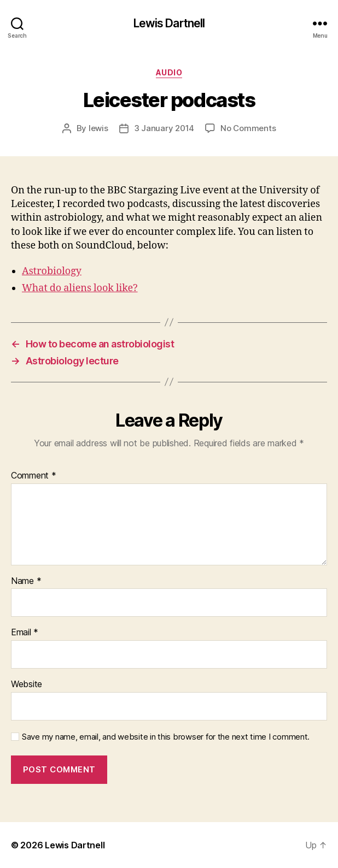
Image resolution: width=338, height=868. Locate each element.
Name (26, 581)
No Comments (248, 128)
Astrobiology (52, 271)
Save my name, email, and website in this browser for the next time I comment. (166, 737)
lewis (98, 128)
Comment (34, 476)
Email (25, 633)
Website (27, 684)
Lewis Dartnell (169, 23)
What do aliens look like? (80, 288)
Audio (169, 72)
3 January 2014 (164, 128)
